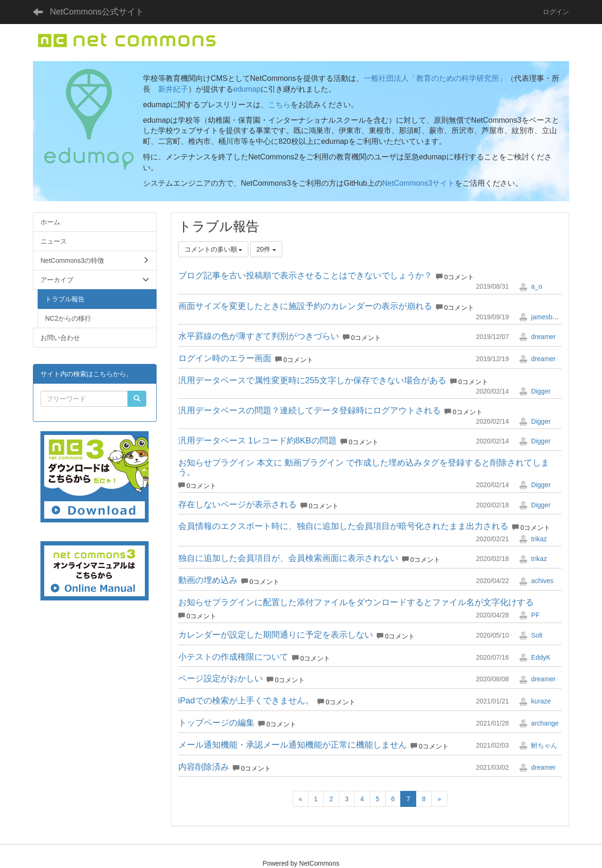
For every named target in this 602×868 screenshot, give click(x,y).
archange (539, 723)
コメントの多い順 (214, 249)
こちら (279, 105)
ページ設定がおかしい (221, 679)
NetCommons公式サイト (97, 12)
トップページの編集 (216, 723)
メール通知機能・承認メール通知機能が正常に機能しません (293, 745)
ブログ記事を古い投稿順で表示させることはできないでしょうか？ (305, 276)
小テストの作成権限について (233, 657)
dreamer (537, 337)
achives (536, 581)
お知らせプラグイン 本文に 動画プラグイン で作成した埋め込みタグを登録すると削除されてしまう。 (364, 467)
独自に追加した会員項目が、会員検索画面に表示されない (288, 558)
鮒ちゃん (538, 745)
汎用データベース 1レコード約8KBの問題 (257, 441)
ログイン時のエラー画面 (225, 358)
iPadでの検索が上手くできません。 (246, 701)
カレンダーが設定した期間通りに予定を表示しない (276, 635)
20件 (266, 249)
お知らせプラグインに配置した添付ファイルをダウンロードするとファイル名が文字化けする (356, 602)
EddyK (535, 657)
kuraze (535, 701)
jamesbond (541, 317)
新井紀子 (173, 89)
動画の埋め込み (208, 580)
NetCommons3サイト (419, 183)
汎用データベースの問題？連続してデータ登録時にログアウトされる (309, 410)
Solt (531, 635)
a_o (530, 286)
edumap (247, 89)
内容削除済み (204, 767)
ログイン (556, 12)
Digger (535, 391)
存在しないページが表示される (238, 505)
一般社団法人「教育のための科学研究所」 (435, 78)
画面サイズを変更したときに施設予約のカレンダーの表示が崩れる (305, 306)
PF (529, 615)
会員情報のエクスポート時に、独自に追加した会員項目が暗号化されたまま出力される (343, 526)
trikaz (533, 539)
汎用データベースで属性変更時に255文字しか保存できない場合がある (312, 380)
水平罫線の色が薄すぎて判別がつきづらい (259, 336)
